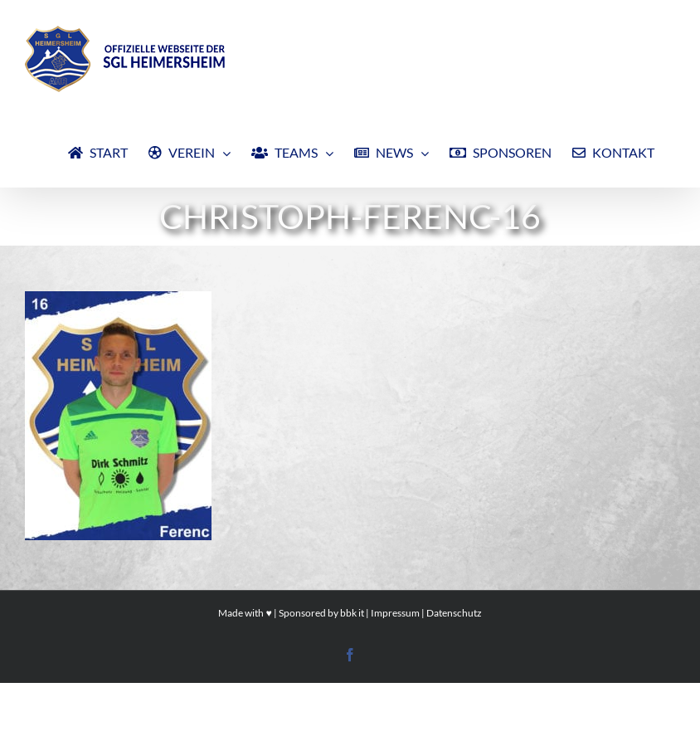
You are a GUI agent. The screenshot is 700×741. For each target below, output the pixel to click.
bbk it (352, 613)
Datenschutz (454, 613)
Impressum (395, 613)
